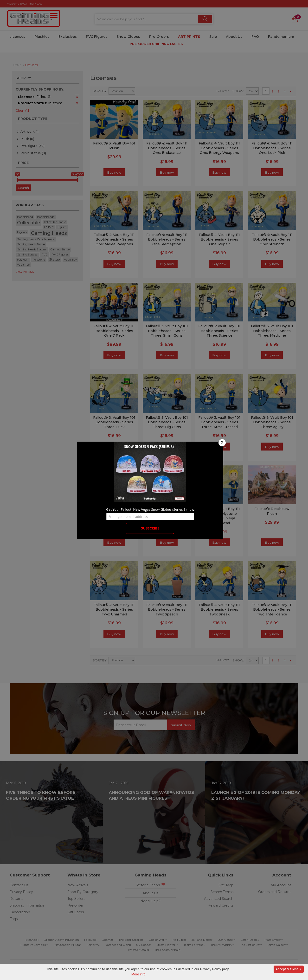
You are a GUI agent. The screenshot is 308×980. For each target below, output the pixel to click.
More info (138, 974)
